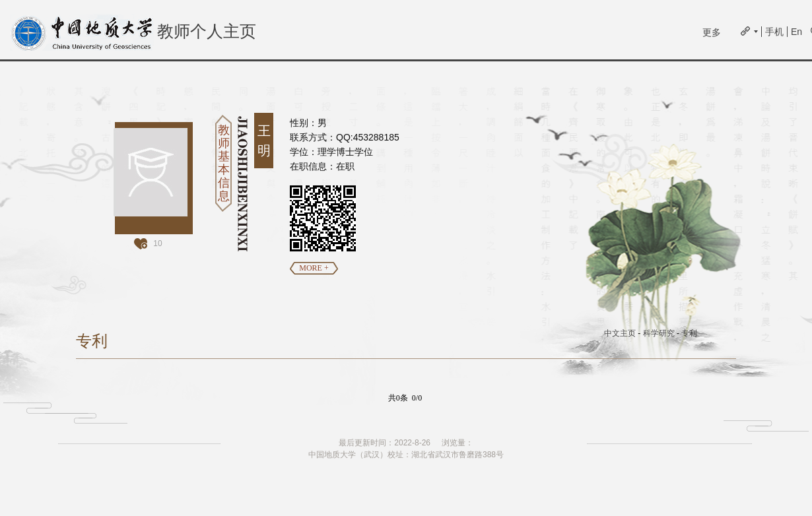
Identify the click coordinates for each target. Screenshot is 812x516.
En (796, 32)
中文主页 (620, 333)
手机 (774, 32)
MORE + (314, 268)
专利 (689, 333)
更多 (712, 32)
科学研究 (659, 333)
